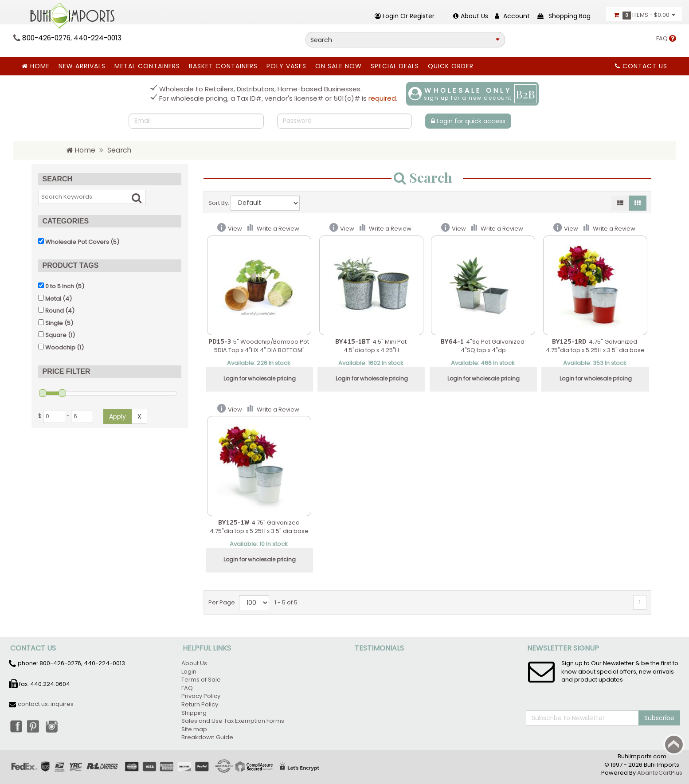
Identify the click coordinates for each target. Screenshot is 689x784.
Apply (117, 416)
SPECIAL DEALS (395, 66)
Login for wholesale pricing (260, 378)
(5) (79, 241)
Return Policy (200, 704)
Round (55, 311)
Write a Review (278, 229)
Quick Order (451, 66)
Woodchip (60, 347)
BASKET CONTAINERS (223, 66)
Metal (53, 298)
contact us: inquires (46, 704)
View (235, 229)
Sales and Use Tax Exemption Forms (233, 721)
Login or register (405, 16)
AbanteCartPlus (660, 773)
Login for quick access (468, 121)
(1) (57, 335)
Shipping (194, 713)
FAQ (666, 38)
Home (36, 66)
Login (189, 672)
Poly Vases (286, 66)
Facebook (16, 726)
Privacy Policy (201, 696)
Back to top (674, 745)
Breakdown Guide (208, 737)
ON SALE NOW (339, 66)
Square (56, 335)
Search (119, 150)
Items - (644, 15)
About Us (194, 663)
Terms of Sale (201, 680)
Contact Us (641, 66)
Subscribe (659, 718)
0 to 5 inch (60, 286)
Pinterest (35, 726)
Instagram (55, 726)
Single (54, 323)
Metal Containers (147, 66)
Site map (194, 729)
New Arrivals (82, 66)
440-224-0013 (98, 38)
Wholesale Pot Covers (77, 241)
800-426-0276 (46, 38)
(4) (55, 298)
